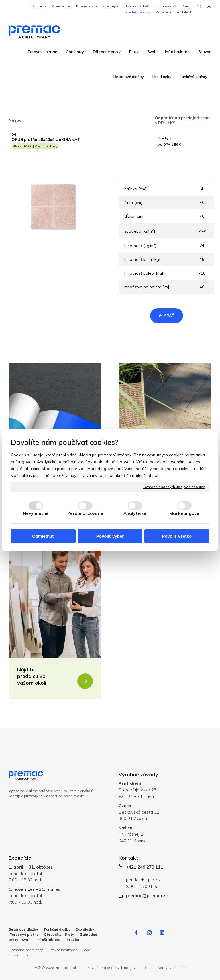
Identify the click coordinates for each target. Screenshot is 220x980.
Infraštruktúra (48, 940)
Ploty (70, 934)
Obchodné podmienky (26, 950)
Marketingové (184, 513)
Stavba (73, 940)
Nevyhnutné (36, 513)
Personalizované (85, 513)
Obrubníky (53, 934)
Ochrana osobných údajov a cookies (174, 487)
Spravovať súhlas (172, 968)
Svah (26, 940)
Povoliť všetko (177, 536)
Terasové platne (24, 934)
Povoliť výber (110, 536)
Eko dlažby (85, 929)
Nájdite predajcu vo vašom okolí (32, 676)
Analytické (135, 513)
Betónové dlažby (23, 929)
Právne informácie (63, 950)
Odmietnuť (43, 536)
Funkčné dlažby (57, 929)
